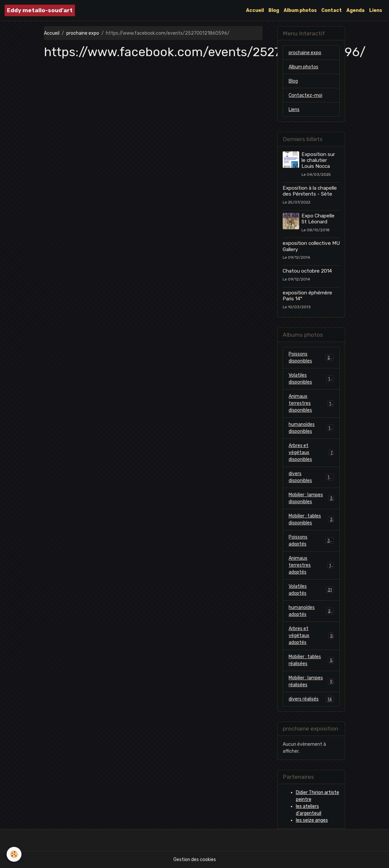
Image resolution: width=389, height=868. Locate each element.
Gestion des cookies (195, 860)
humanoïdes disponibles (311, 428)
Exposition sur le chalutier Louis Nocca (318, 160)
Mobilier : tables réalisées (311, 660)
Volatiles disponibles (311, 379)
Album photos (300, 10)
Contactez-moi (305, 95)
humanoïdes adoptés (311, 611)
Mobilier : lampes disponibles (311, 498)
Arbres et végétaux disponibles (311, 453)
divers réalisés (311, 699)
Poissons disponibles (311, 358)
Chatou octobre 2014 (307, 271)
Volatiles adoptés (311, 590)
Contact (332, 10)
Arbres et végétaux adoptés (311, 636)
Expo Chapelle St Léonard (318, 219)
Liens (376, 10)
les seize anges (312, 820)
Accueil (255, 10)
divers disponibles (311, 477)
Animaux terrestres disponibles (311, 403)
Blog (274, 10)
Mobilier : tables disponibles (311, 519)
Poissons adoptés (311, 541)
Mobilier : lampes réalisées (311, 681)
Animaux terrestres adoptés (311, 565)
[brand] (40, 10)
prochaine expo (83, 33)
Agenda (355, 10)
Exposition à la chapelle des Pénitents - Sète (310, 191)
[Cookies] (14, 854)
